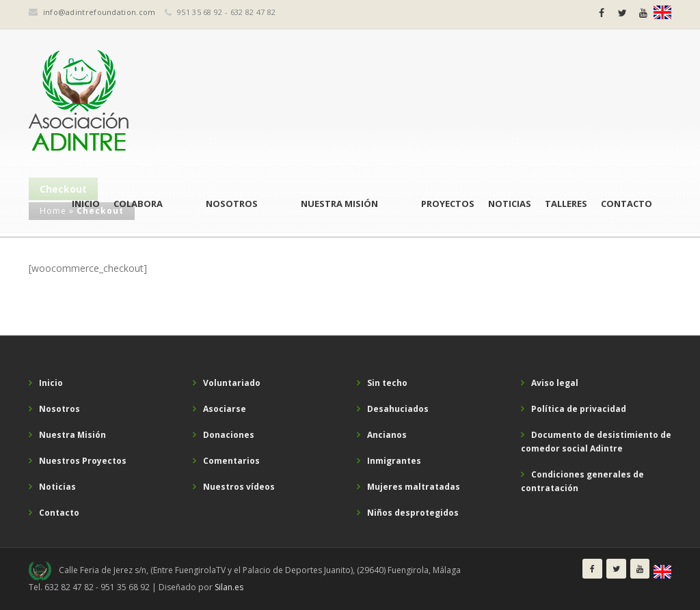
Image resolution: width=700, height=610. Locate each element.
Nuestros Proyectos (83, 461)
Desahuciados (398, 409)
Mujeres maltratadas (414, 487)
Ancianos (387, 435)
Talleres (566, 102)
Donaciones (229, 435)
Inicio (174, 102)
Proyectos (448, 102)
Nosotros (291, 102)
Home (53, 211)
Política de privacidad (579, 409)
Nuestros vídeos (239, 487)
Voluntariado (232, 383)
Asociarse (225, 409)
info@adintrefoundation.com (99, 12)
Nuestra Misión (369, 102)
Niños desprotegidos (413, 513)
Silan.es (229, 587)
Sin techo (387, 383)
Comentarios (231, 461)
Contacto (627, 102)
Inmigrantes (394, 461)
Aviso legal (555, 383)
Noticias (510, 102)
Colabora (226, 102)
